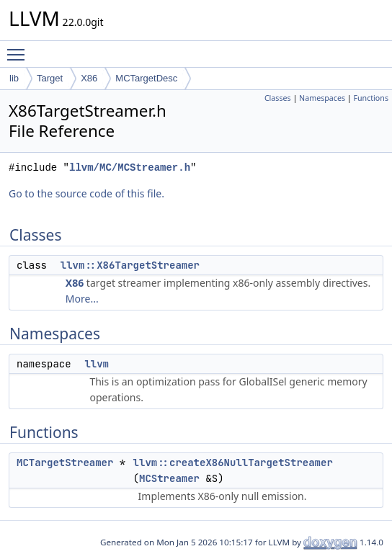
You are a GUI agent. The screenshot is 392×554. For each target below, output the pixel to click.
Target (50, 78)
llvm (97, 364)
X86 (89, 78)
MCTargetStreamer (65, 463)
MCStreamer (169, 478)
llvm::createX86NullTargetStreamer (233, 463)
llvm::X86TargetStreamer (130, 265)
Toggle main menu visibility (19, 48)
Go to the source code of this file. (86, 193)
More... (82, 299)
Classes (278, 98)
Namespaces (322, 98)
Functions (371, 98)
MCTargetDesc (146, 78)
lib (14, 78)
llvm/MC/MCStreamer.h (130, 167)
